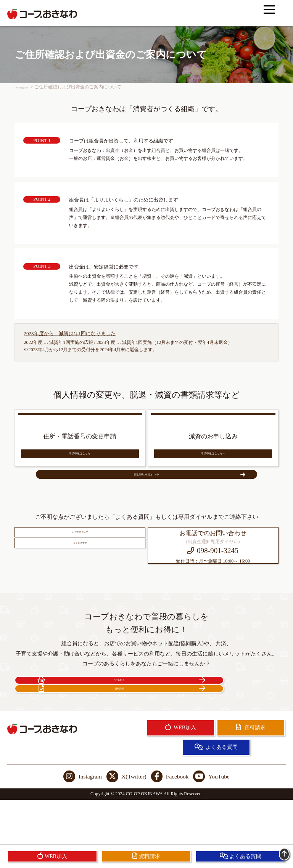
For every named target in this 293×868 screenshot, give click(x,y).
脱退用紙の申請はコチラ (166, 495)
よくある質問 (80, 591)
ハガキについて (80, 565)
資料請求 (214, 724)
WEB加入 (79, 724)
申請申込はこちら (80, 463)
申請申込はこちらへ (213, 463)
